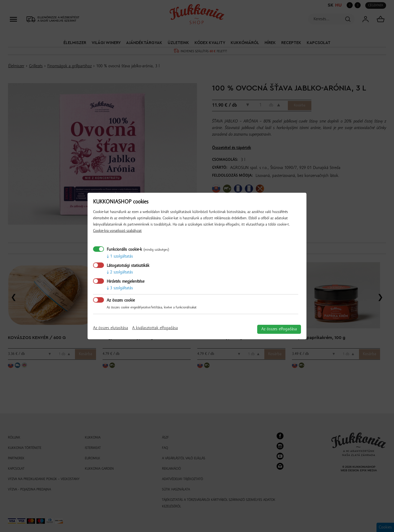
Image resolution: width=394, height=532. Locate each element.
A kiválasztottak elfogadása (155, 328)
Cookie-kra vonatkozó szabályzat (117, 231)
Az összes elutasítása (111, 328)
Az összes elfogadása (279, 329)
